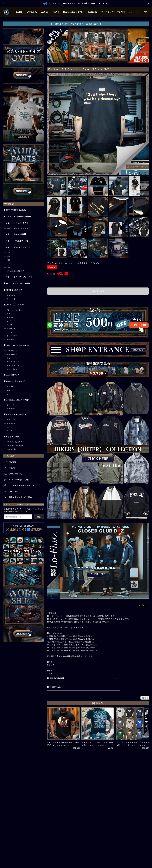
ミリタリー (11, 423)
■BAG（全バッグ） (13, 375)
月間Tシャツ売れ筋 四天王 (17, 228)
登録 (39, 517)
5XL (8, 256)
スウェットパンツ (14, 365)
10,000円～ (12, 449)
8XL (9, 267)
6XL (8, 260)
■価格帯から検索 (11, 437)
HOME (19, 12)
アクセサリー (12, 409)
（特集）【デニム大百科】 (15, 234)
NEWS (56, 12)
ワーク (9, 431)
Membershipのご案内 (73, 12)
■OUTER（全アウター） (15, 290)
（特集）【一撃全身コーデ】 (16, 241)
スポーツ (10, 427)
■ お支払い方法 (54, 687)
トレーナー (11, 328)
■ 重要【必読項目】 (56, 678)
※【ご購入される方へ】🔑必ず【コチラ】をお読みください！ (76, 24)
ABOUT (45, 12)
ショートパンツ (13, 358)
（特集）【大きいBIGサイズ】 (17, 247)
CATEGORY (32, 12)
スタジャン (11, 295)
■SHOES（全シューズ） (15, 381)
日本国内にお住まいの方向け (98, 298)
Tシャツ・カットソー (15, 310)
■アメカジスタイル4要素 (15, 414)
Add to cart (98, 291)
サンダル (10, 387)
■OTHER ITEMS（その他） (17, 400)
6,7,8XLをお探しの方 (15, 271)
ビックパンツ (12, 369)
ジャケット (11, 299)
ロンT (9, 321)
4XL (8, 253)
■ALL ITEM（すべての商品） (18, 283)
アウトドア (11, 420)
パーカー (10, 332)
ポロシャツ (11, 317)
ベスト (9, 314)
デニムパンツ (12, 354)
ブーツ (9, 394)
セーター (10, 340)
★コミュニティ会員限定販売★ (17, 217)
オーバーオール (13, 362)
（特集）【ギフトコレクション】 (18, 277)
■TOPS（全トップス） (14, 305)
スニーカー (11, 390)
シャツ (9, 325)
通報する (145, 698)
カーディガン (12, 336)
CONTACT (92, 12)
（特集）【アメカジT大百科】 (17, 223)
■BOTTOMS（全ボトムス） (17, 345)
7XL (8, 264)
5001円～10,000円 (15, 446)
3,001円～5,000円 (14, 442)
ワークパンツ (12, 351)
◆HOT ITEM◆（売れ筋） (16, 210)
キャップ (10, 405)
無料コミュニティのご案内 (113, 12)
